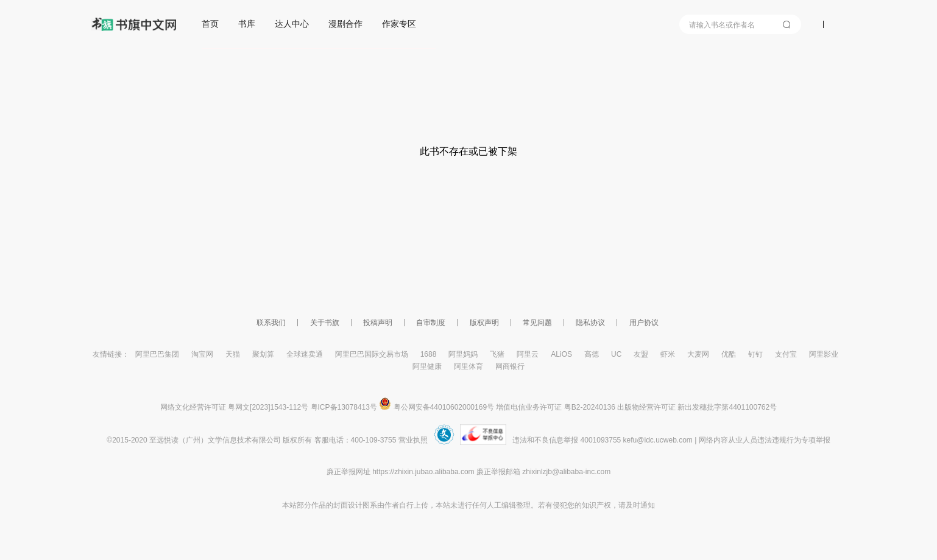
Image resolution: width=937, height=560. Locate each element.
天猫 (233, 354)
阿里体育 (468, 366)
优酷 (729, 354)
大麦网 (698, 354)
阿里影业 (824, 354)
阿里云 (528, 354)
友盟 (641, 354)
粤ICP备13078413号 (344, 407)
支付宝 (786, 354)
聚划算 (263, 354)
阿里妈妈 (463, 354)
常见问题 (537, 323)
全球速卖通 (305, 354)
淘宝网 (202, 354)
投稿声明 (378, 323)
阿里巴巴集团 (157, 354)
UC (616, 354)
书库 (247, 24)
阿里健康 (427, 366)
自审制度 (431, 323)
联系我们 (271, 323)
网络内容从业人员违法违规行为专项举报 (765, 440)
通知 (648, 505)
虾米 (668, 354)
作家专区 (399, 24)
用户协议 (644, 323)
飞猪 (497, 354)
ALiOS (561, 354)
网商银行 (510, 366)
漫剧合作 (345, 24)
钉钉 (755, 354)
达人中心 (292, 24)
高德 (592, 354)
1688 (429, 354)
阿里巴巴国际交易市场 (372, 354)
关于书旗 (325, 323)
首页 (210, 24)
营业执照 (413, 440)
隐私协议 (590, 323)
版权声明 (484, 323)
